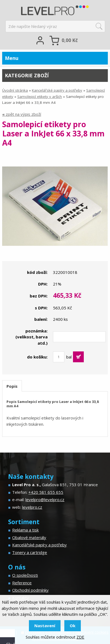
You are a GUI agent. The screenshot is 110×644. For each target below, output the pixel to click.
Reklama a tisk (25, 530)
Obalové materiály (29, 537)
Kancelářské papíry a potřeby (57, 90)
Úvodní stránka (15, 90)
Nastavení (45, 626)
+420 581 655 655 (46, 492)
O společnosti (25, 575)
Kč (70, 40)
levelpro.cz (32, 507)
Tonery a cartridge (30, 552)
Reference (22, 583)
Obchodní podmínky (30, 590)
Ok (73, 626)
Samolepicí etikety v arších (40, 97)
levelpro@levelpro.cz (45, 499)
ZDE (80, 637)
